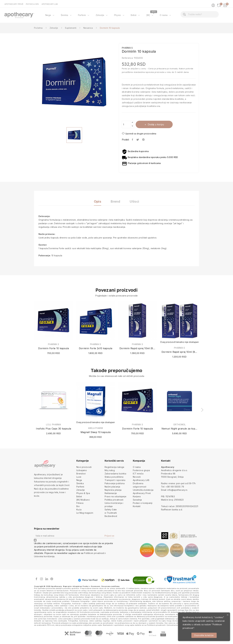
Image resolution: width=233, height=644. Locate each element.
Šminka (80, 483)
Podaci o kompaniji (143, 503)
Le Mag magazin (85, 513)
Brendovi (81, 474)
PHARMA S (53, 344)
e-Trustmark (111, 513)
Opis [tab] (98, 202)
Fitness (80, 503)
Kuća (79, 510)
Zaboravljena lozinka (115, 474)
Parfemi (80, 487)
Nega (79, 480)
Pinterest (144, 140)
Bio (78, 506)
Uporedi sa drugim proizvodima (139, 133)
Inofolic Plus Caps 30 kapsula (53, 429)
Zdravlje (81, 490)
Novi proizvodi (84, 467)
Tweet (138, 140)
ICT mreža (138, 474)
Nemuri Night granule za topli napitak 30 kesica (180, 429)
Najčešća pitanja (113, 490)
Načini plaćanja (112, 487)
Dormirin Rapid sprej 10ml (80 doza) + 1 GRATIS (180, 352)
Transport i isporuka (115, 480)
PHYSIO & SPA (32, 4)
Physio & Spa (83, 493)
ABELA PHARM (95, 428)
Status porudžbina (114, 477)
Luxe (79, 477)
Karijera (137, 496)
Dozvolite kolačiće (204, 635)
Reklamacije (111, 493)
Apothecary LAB (141, 480)
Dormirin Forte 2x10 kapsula (96, 348)
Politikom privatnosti (94, 553)
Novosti (137, 477)
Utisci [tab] (134, 202)
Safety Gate (111, 510)
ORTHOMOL (180, 425)
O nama (137, 467)
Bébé (79, 496)
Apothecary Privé (142, 493)
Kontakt (137, 506)
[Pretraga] (200, 14)
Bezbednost (111, 516)
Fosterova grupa (141, 470)
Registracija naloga (114, 467)
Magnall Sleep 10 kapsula (96, 432)
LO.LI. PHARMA (53, 425)
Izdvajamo (82, 470)
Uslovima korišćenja (44, 556)
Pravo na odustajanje (115, 496)
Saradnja (137, 500)
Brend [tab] (115, 202)
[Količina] (126, 124)
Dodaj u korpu (155, 124)
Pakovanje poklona (115, 483)
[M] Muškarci (83, 500)
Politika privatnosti (114, 500)
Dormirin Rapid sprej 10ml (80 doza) (138, 348)
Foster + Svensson (91, 586)
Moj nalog (110, 470)
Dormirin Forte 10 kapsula (53, 348)
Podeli (133, 140)
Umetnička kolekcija (143, 490)
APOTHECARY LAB (50, 4)
